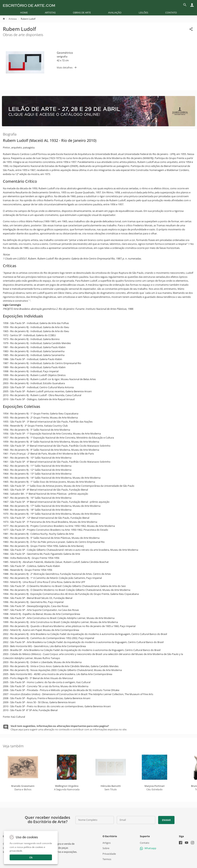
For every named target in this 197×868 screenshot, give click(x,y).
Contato (171, 13)
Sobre (106, 848)
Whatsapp (148, 848)
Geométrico (65, 53)
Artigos (107, 843)
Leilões (143, 13)
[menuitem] (24, 13)
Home (24, 13)
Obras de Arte (82, 13)
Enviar (166, 820)
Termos (107, 859)
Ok (31, 857)
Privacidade (109, 854)
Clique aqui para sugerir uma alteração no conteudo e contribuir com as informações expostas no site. (69, 728)
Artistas (50, 13)
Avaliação (115, 13)
